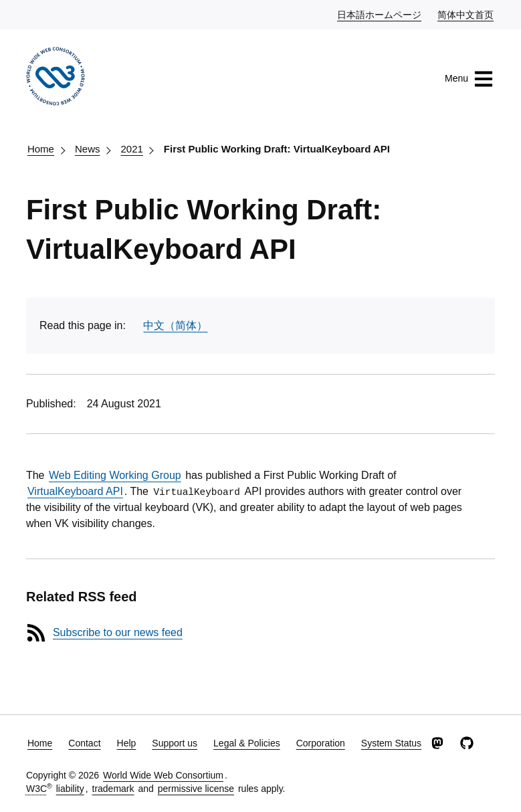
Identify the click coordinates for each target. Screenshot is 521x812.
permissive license (196, 789)
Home (41, 149)
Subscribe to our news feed (118, 632)
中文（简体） (175, 325)
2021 (131, 149)
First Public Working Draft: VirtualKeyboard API (277, 149)
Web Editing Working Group (115, 475)
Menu (469, 79)
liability (70, 789)
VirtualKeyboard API (75, 491)
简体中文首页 (466, 14)
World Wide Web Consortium (163, 775)
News (88, 149)
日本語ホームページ (380, 14)
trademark (113, 789)
